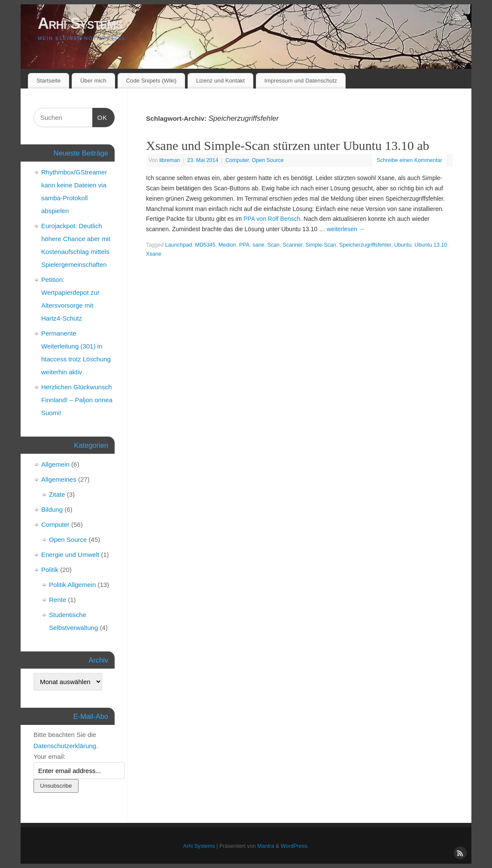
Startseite (49, 81)
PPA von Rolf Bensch (272, 219)
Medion (227, 245)
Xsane (154, 254)
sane (258, 245)
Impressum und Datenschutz (301, 81)
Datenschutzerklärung (65, 746)
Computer (237, 160)
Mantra (266, 846)
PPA (244, 245)
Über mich (93, 81)
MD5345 (205, 245)
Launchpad (179, 245)
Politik (50, 570)
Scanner (292, 245)
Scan (274, 245)
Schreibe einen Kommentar (409, 160)
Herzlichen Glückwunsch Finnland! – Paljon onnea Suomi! (77, 400)
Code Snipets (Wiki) (151, 81)
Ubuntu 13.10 (431, 245)
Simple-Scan (321, 245)
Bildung (52, 509)
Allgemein (55, 464)
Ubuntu (403, 245)
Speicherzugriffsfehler (365, 245)
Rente (58, 600)
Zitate (57, 494)
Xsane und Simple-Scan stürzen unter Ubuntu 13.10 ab (288, 145)
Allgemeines (59, 479)
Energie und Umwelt (70, 555)
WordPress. (295, 846)
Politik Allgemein (72, 585)
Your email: (50, 756)
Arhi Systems (80, 23)
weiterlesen (346, 229)
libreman (170, 160)
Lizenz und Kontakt (220, 81)
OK (100, 116)
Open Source (268, 160)
